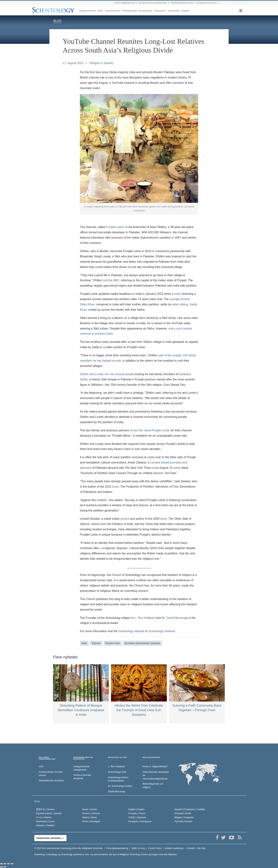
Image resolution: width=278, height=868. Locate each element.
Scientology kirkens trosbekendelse (118, 779)
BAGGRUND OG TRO (117, 757)
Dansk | (90, 809)
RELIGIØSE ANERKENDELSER (47, 758)
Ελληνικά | (183, 813)
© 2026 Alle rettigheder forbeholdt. (69, 848)
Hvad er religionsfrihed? (155, 766)
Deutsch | (91, 813)
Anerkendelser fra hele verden (51, 774)
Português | (140, 821)
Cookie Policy (155, 848)
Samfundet (174, 11)
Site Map (201, 848)
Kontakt (191, 848)
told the (111, 280)
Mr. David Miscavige (175, 618)
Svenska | (45, 825)
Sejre (100, 11)
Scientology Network (162, 631)
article (177, 468)
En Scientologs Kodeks (120, 786)
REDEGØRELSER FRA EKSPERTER (83, 758)
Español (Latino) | (49, 813)
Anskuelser (160, 11)
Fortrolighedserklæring (117, 848)
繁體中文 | (45, 809)
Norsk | (91, 821)
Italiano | (90, 817)
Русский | (184, 821)
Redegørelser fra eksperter (137, 11)
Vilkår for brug (138, 848)
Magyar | (184, 817)
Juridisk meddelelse (174, 848)
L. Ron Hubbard (145, 618)
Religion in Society (102, 63)
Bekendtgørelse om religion (153, 785)
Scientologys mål (117, 772)
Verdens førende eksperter (82, 777)
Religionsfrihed (88, 11)
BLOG (58, 21)
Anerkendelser (113, 11)
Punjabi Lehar (115, 227)
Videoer (185, 11)
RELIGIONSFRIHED (151, 757)
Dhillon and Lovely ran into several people (107, 374)
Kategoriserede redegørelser (81, 768)
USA (41, 766)
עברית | (44, 817)
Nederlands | (45, 821)
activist (125, 519)
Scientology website (131, 631)
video (178, 294)
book (115, 487)
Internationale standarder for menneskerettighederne (156, 775)
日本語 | (137, 817)
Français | (137, 813)
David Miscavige (117, 791)
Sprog (37, 801)
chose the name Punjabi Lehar (150, 430)
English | (136, 809)
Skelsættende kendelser (51, 780)
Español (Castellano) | (190, 809)
